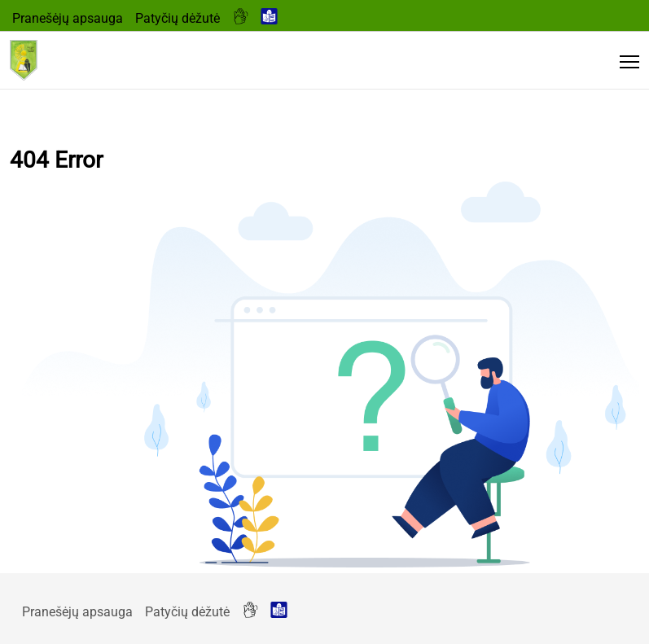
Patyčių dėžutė (178, 18)
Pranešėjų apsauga (68, 18)
